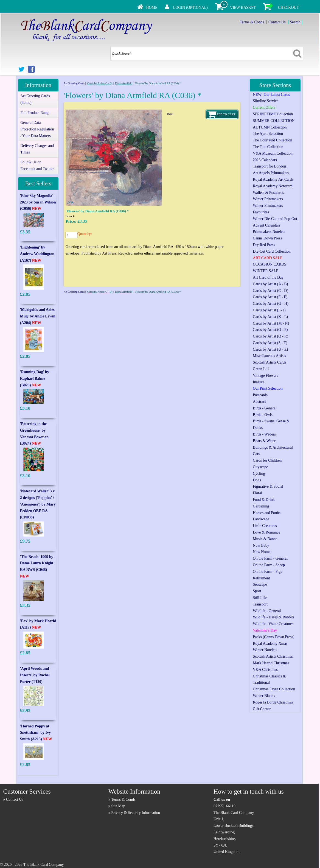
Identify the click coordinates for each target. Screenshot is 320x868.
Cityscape (260, 467)
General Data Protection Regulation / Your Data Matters (37, 129)
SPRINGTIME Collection (273, 114)
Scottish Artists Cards (269, 362)
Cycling (259, 474)
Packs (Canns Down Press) (273, 637)
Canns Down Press (267, 238)
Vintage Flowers (265, 376)
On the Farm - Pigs (267, 572)
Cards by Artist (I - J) (269, 310)
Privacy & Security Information (136, 813)
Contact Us (277, 22)
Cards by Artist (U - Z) (270, 349)
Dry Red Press (264, 245)
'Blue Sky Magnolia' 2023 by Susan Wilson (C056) (38, 202)
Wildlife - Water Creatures (273, 624)
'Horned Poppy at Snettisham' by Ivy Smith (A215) (36, 733)
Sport (257, 591)
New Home (262, 552)
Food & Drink (264, 500)
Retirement (261, 578)
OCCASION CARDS (270, 264)
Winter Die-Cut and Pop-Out (275, 219)
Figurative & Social (268, 486)
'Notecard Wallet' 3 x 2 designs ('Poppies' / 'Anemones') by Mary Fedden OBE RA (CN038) (38, 504)
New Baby (261, 545)
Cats (256, 454)
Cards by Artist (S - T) (270, 343)
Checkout (288, 8)
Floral (257, 493)
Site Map (118, 806)
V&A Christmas (265, 670)
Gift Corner (262, 709)
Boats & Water (264, 441)
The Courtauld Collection (272, 140)
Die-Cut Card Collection (272, 251)
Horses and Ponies (267, 513)
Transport (260, 604)
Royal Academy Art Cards (273, 179)
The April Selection (268, 134)
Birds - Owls (263, 415)
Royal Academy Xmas (270, 644)
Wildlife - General (267, 611)
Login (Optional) (190, 8)
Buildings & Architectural (273, 447)
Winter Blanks (264, 696)
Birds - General (265, 408)
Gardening (261, 506)
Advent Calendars (267, 225)
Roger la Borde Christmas (273, 702)
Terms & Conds (252, 22)
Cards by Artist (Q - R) (270, 336)
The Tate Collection (268, 147)
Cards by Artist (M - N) (271, 323)
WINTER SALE (266, 271)
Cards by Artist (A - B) (270, 284)
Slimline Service (266, 101)
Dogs (257, 480)
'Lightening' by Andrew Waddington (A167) (37, 254)
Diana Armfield (123, 83)
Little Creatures (265, 526)
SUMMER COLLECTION (274, 121)
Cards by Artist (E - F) (270, 297)
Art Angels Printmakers (271, 173)
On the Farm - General (270, 558)
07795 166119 (224, 806)
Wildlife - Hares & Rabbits (273, 617)
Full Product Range (35, 113)
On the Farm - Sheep (269, 565)
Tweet (170, 114)
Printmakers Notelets (269, 232)
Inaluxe (259, 382)
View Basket (243, 8)
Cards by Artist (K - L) (270, 317)
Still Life (260, 598)
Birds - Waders (264, 434)
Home (152, 8)
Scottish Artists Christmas (273, 656)
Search (295, 22)
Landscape (261, 519)
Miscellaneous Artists (269, 356)
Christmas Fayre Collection (274, 689)
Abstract (259, 402)
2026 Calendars (265, 160)
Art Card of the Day (268, 277)
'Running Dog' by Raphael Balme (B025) (35, 379)
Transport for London (269, 166)
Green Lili (261, 369)
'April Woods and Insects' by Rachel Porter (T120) (35, 675)
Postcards (260, 395)
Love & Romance (266, 532)
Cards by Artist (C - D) (100, 83)
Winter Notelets (265, 650)
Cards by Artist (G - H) (271, 304)
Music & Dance (265, 539)
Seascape (260, 584)
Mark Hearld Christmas (271, 663)
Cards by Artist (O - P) (270, 330)
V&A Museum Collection (273, 153)
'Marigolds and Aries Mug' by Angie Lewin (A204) (38, 316)
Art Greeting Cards (74, 83)
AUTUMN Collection (270, 127)
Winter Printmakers (268, 199)
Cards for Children (267, 460)
